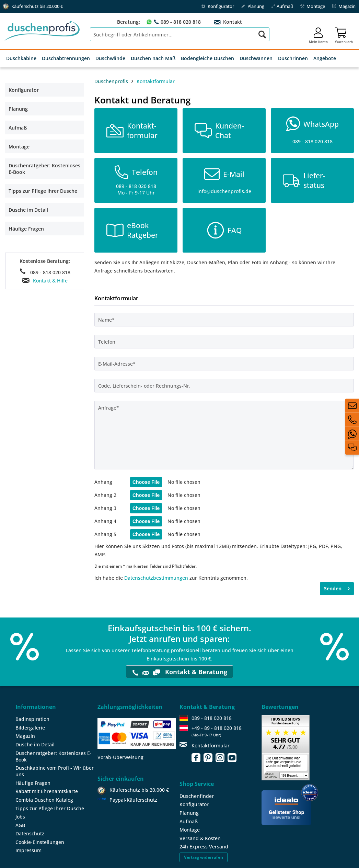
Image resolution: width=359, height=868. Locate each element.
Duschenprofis (111, 81)
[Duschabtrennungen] (66, 59)
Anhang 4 (105, 521)
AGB (20, 825)
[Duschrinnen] (293, 59)
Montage (312, 6)
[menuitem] (180, 34)
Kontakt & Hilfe (50, 281)
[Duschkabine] (21, 59)
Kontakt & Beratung (179, 672)
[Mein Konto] (318, 34)
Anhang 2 (105, 495)
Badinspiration (32, 719)
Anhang (103, 482)
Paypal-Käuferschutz (133, 800)
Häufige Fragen (26, 229)
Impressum (28, 850)
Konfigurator (218, 6)
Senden (337, 587)
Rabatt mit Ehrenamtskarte (47, 791)
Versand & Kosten (200, 838)
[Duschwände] (110, 59)
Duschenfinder (197, 796)
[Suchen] (262, 34)
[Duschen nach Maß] (153, 59)
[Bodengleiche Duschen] (207, 59)
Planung (253, 6)
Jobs (20, 817)
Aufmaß (282, 6)
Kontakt (232, 22)
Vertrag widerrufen (204, 857)
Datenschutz (30, 833)
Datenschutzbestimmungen (156, 578)
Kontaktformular (211, 745)
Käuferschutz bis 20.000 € (139, 790)
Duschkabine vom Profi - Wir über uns (55, 771)
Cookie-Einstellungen (40, 842)
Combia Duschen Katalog (44, 800)
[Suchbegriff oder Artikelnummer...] (180, 34)
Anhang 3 (105, 508)
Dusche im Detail (28, 210)
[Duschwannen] (256, 59)
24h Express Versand (204, 847)
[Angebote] (325, 59)
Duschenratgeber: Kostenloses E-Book (44, 169)
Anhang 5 (105, 534)
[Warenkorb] (344, 34)
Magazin (344, 6)
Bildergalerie (30, 728)
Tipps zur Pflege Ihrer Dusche (43, 191)
